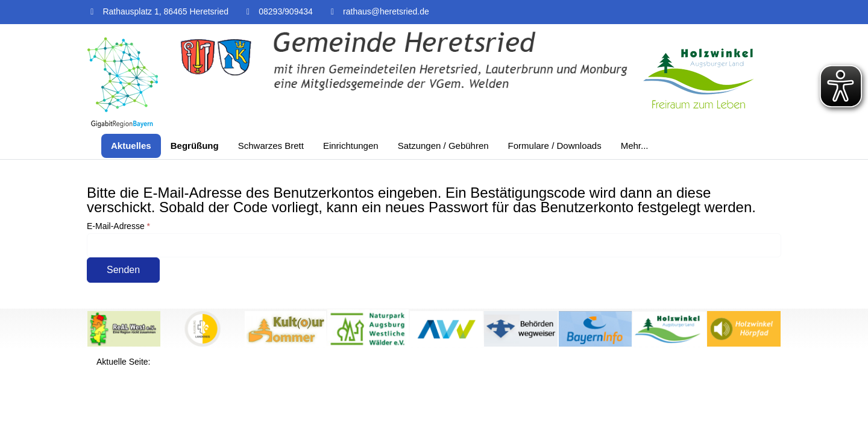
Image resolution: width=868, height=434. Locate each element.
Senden (123, 270)
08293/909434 (286, 11)
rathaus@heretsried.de (386, 11)
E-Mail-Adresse (118, 226)
